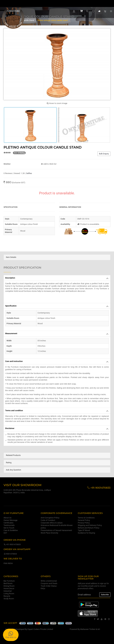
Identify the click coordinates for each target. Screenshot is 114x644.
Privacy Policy (84, 523)
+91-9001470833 (12, 544)
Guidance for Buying (86, 533)
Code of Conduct (48, 520)
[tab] (57, 257)
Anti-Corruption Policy (50, 518)
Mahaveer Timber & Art (90, 629)
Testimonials (9, 525)
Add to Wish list (49, 164)
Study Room (9, 599)
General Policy (84, 520)
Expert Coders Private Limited (40, 629)
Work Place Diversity (49, 533)
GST (5, 533)
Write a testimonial (49, 581)
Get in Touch (9, 528)
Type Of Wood (84, 530)
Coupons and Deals (49, 583)
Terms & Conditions (86, 518)
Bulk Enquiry (104, 154)
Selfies (29, 173)
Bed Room (8, 583)
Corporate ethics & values (52, 523)
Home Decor (9, 588)
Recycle (7, 596)
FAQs (43, 588)
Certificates (8, 523)
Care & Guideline (11, 530)
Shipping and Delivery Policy (90, 525)
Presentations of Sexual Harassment (56, 530)
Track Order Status (49, 586)
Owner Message (10, 520)
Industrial (8, 591)
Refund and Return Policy (89, 528)
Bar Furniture (9, 581)
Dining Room (9, 586)
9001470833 (10, 554)
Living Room (9, 594)
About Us (7, 518)
